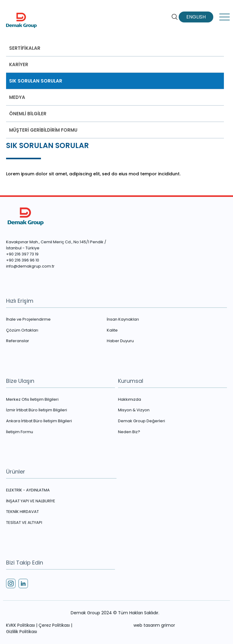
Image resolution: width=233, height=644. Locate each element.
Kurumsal (131, 381)
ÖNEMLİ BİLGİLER (28, 114)
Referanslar (18, 341)
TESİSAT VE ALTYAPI (24, 523)
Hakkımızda (130, 400)
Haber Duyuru (120, 341)
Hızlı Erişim (20, 301)
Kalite (112, 330)
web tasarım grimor (154, 625)
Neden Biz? (129, 432)
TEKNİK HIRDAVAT (22, 512)
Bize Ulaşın (20, 381)
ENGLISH (196, 17)
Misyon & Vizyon (134, 410)
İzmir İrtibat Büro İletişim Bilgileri (37, 410)
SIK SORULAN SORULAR (36, 81)
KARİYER (19, 64)
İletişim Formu (20, 432)
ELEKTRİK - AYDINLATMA (28, 490)
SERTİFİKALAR (25, 48)
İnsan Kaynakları (123, 319)
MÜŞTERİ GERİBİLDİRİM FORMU (43, 130)
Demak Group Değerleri (142, 421)
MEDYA (17, 97)
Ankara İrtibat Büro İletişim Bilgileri (39, 421)
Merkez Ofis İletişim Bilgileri (32, 400)
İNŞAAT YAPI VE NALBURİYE (31, 501)
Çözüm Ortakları (22, 330)
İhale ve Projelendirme (28, 319)
